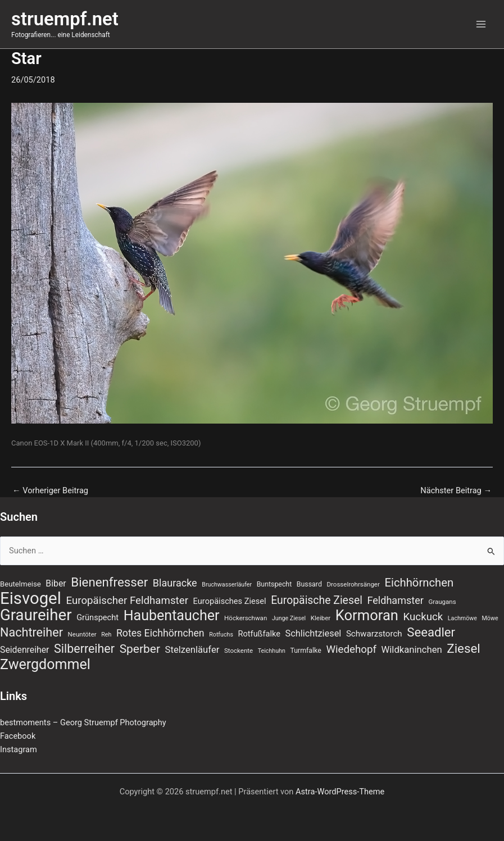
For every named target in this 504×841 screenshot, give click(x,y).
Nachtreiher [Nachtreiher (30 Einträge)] (31, 633)
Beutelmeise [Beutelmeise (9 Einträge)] (21, 584)
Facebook (18, 736)
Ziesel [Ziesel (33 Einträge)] (463, 648)
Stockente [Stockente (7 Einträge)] (239, 651)
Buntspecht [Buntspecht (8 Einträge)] (274, 584)
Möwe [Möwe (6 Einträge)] (490, 618)
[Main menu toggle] (481, 24)
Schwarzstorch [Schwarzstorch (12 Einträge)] (374, 634)
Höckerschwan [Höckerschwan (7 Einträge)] (246, 618)
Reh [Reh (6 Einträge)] (106, 635)
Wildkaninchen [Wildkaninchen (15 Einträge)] (412, 650)
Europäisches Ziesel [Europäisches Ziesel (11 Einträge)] (230, 601)
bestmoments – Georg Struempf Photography (83, 722)
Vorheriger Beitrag (50, 491)
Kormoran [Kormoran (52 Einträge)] (367, 615)
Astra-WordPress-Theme (340, 792)
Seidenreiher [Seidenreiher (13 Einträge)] (24, 650)
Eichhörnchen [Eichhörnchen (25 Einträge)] (419, 583)
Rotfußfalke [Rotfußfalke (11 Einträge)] (259, 634)
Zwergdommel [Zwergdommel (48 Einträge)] (45, 665)
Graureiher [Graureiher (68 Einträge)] (36, 615)
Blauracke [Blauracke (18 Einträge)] (175, 583)
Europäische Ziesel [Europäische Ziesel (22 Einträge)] (317, 600)
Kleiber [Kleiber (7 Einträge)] (321, 618)
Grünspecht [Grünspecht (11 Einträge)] (97, 617)
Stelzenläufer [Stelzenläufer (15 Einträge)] (192, 650)
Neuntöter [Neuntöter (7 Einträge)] (82, 634)
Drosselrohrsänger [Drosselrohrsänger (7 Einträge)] (353, 584)
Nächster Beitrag (456, 491)
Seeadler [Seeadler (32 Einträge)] (431, 632)
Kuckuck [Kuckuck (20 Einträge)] (423, 617)
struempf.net (65, 19)
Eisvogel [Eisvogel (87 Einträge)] (31, 598)
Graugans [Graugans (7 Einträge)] (442, 602)
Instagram (19, 749)
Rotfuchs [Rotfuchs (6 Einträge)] (221, 635)
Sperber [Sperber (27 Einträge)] (140, 649)
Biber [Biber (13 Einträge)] (56, 583)
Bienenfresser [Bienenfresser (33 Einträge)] (109, 582)
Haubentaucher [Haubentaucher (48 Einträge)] (172, 616)
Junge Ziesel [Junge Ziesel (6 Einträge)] (289, 618)
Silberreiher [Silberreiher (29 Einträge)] (84, 649)
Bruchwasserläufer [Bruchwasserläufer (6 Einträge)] (227, 585)
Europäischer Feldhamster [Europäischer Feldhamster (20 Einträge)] (127, 601)
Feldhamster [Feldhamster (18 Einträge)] (396, 600)
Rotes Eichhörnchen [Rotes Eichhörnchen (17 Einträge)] (160, 633)
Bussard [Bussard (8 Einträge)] (309, 584)
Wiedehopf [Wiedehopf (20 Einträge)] (351, 649)
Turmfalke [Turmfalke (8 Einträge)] (305, 651)
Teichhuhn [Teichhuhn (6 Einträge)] (272, 651)
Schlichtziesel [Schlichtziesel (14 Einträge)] (314, 633)
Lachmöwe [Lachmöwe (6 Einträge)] (462, 618)
